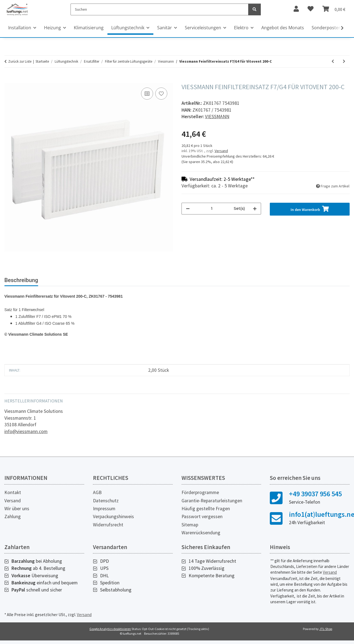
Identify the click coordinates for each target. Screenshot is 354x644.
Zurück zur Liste (20, 61)
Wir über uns (17, 509)
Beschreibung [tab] (21, 280)
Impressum (104, 509)
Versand (221, 151)
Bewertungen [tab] (63, 280)
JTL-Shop (326, 629)
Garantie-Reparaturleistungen (212, 501)
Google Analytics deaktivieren (110, 629)
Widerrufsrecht (108, 525)
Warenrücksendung (201, 533)
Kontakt (13, 492)
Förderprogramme (200, 492)
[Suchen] (160, 9)
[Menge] (212, 209)
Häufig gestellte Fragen (206, 509)
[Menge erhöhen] (255, 209)
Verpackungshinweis (113, 517)
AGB (97, 492)
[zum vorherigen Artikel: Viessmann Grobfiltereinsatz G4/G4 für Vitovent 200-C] (333, 61)
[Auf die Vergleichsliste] (147, 94)
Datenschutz (106, 501)
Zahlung (13, 517)
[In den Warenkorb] (9, 80)
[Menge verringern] (188, 209)
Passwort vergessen (202, 517)
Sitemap (190, 525)
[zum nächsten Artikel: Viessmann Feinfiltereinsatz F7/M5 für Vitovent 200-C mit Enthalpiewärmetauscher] (344, 61)
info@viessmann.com (26, 431)
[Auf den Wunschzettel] (161, 94)
